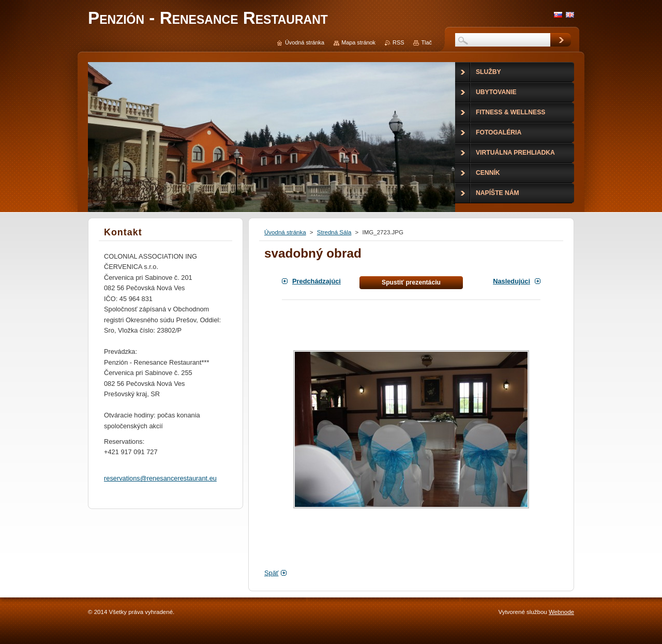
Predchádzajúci (317, 281)
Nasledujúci (511, 281)
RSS (398, 42)
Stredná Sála (334, 232)
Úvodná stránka (285, 232)
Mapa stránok (358, 42)
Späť (272, 573)
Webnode (561, 612)
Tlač (426, 42)
